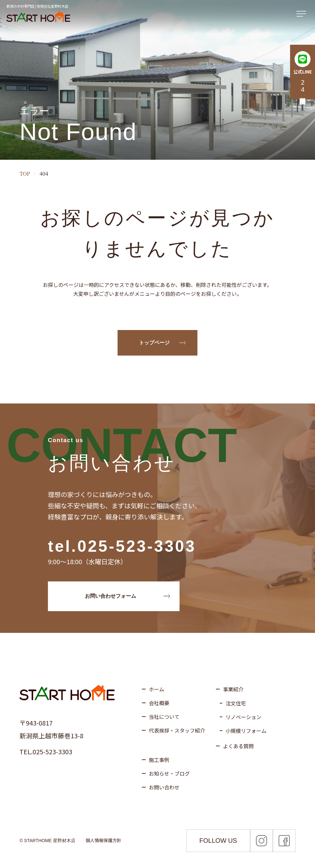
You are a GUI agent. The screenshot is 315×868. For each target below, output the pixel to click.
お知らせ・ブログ (169, 773)
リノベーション (243, 717)
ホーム (157, 689)
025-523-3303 (137, 546)
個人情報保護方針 (104, 840)
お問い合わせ (164, 787)
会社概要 (159, 703)
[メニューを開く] (303, 14)
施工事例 (159, 760)
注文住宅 (236, 703)
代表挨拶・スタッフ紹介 (177, 730)
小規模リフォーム (246, 731)
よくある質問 (238, 746)
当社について (164, 717)
